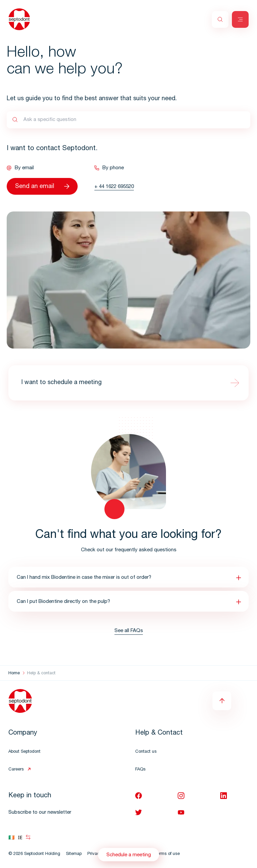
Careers (16, 770)
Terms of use (167, 854)
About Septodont (24, 752)
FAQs (140, 770)
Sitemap (74, 854)
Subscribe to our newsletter (40, 813)
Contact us (146, 752)
